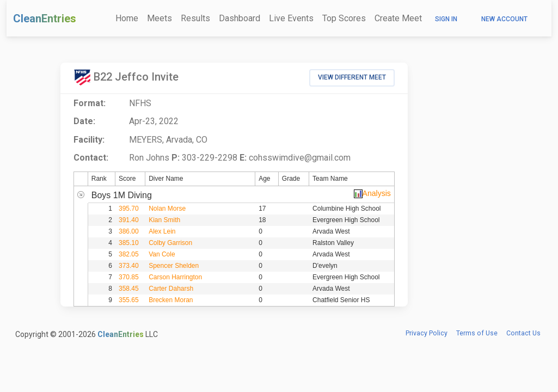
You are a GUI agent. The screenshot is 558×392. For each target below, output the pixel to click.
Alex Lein (162, 231)
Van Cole (162, 254)
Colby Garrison (170, 243)
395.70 (129, 209)
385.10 (129, 243)
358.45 (129, 289)
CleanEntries (45, 19)
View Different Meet (352, 77)
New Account (504, 19)
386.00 (129, 231)
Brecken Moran (171, 300)
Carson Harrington (175, 277)
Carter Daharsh (171, 289)
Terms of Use (477, 333)
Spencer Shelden (174, 266)
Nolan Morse (167, 209)
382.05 (129, 254)
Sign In (446, 19)
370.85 (129, 277)
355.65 (129, 300)
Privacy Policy (427, 333)
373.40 (129, 266)
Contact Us (523, 333)
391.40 (129, 220)
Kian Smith (164, 220)
